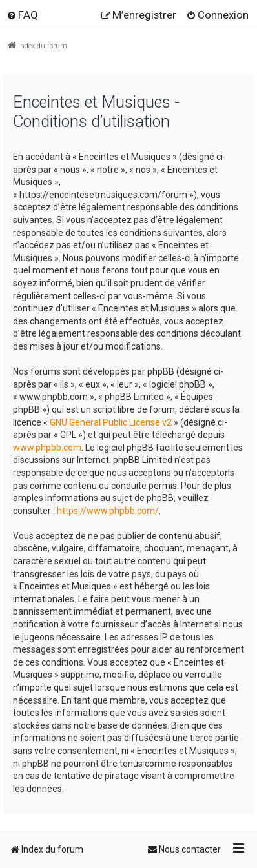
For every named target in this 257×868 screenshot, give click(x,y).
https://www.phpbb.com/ (108, 511)
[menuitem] (22, 15)
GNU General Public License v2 (111, 422)
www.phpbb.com (47, 448)
